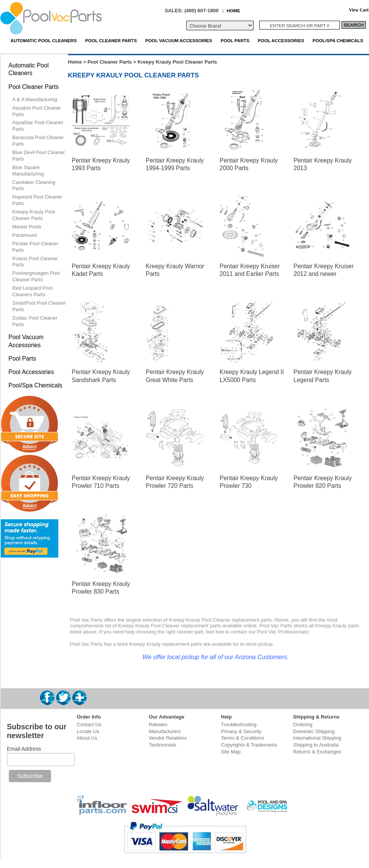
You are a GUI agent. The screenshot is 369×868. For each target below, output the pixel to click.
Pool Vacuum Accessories (179, 40)
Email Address (24, 749)
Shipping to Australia (316, 745)
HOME (233, 11)
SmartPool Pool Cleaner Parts (39, 306)
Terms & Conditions (243, 738)
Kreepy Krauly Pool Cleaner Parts (34, 215)
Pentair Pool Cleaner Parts (35, 247)
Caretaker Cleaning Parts (34, 185)
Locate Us (88, 731)
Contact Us (89, 724)
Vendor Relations (168, 738)
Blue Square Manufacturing (28, 171)
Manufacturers (165, 731)
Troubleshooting (239, 724)
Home (75, 62)
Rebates (158, 724)
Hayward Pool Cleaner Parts (37, 200)
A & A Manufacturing (35, 99)
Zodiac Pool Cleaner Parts (35, 321)
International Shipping (317, 738)
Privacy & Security (241, 731)
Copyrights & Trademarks (249, 745)
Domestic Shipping (314, 731)
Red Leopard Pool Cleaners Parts (32, 291)
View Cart (359, 10)
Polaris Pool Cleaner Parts (35, 262)
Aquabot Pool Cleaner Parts (37, 111)
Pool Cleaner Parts (111, 40)
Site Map (231, 752)
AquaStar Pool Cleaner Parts (38, 126)
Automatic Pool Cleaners (44, 40)
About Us (87, 738)
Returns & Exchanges (317, 752)
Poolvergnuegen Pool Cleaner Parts (36, 276)
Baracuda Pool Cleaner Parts (38, 141)
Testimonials (163, 745)
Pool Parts (235, 40)
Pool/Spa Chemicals (338, 40)
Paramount (25, 235)
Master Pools (27, 227)
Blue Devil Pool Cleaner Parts (39, 156)
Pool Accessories (281, 40)
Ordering (303, 724)
